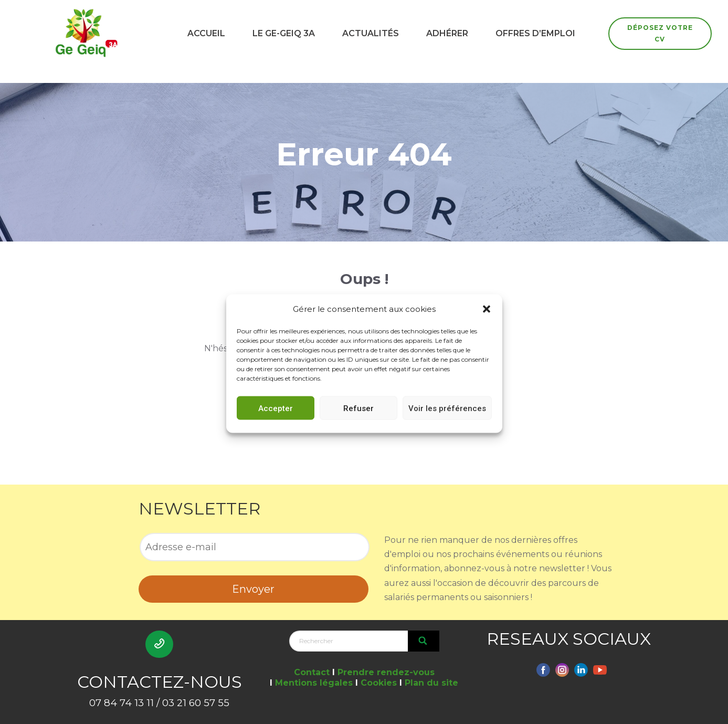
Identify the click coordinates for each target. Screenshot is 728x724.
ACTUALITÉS (371, 33)
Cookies (379, 683)
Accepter (276, 419)
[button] (487, 320)
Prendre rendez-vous (386, 672)
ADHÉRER (447, 33)
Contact (312, 672)
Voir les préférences (447, 419)
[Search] (424, 641)
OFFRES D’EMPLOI (535, 33)
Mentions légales (314, 683)
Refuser (358, 419)
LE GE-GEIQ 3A (284, 33)
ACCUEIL (206, 33)
